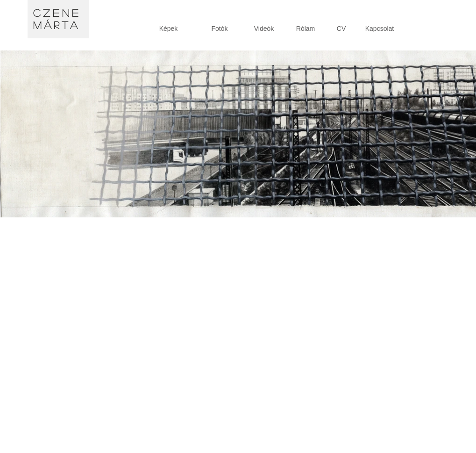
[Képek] (169, 29)
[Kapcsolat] (380, 29)
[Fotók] (220, 29)
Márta (57, 25)
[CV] (341, 29)
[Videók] (264, 29)
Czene (57, 13)
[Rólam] (306, 29)
